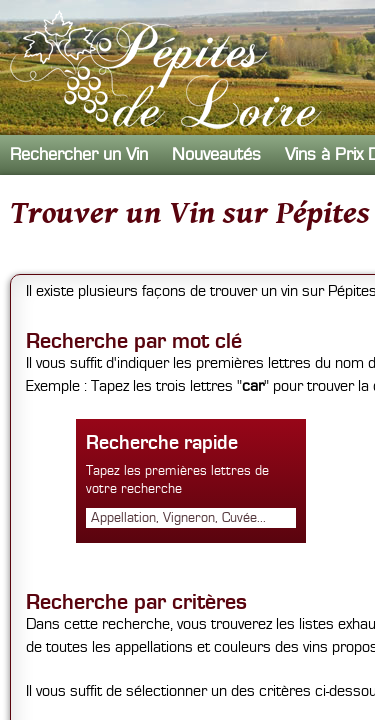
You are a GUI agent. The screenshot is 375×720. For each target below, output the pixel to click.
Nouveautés (216, 154)
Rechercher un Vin (79, 154)
